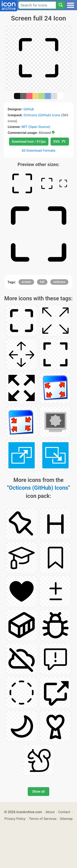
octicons (59, 282)
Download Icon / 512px (29, 142)
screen (26, 282)
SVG (59, 142)
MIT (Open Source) (36, 127)
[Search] (61, 5)
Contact (64, 812)
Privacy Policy (15, 819)
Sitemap (66, 819)
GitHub (29, 109)
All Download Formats (38, 150)
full (42, 282)
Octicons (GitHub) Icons (42, 115)
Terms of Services (43, 819)
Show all (38, 792)
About (50, 812)
